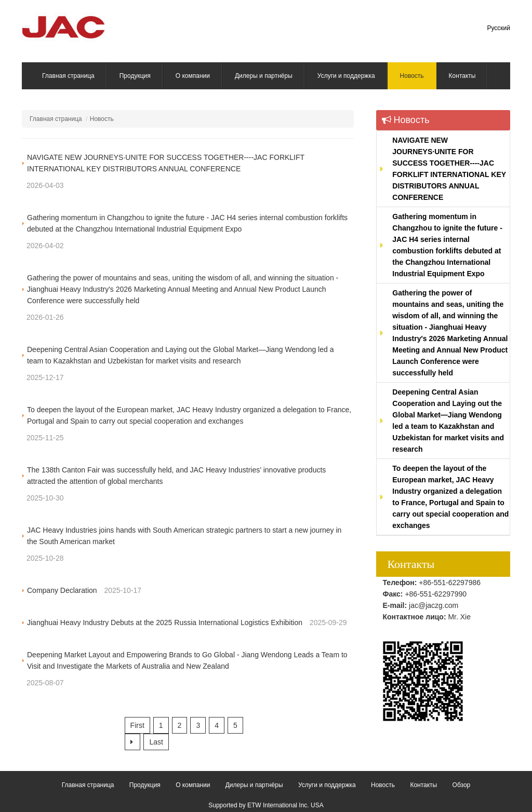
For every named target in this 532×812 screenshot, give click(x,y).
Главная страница (56, 119)
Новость (406, 120)
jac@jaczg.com (434, 605)
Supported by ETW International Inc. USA (266, 805)
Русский (498, 28)
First (137, 725)
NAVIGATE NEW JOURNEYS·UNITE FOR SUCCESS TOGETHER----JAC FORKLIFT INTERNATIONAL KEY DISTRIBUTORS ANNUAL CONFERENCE (449, 169)
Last (156, 742)
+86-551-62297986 (450, 583)
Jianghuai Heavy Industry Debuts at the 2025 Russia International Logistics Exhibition (165, 622)
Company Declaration (62, 590)
